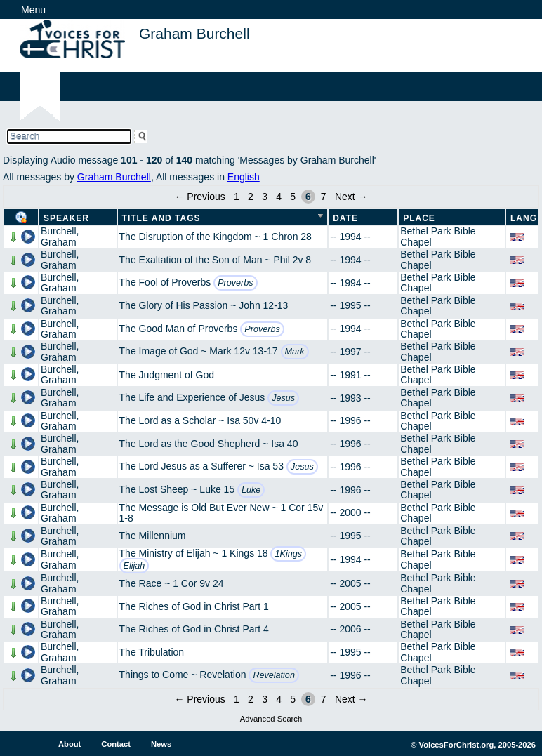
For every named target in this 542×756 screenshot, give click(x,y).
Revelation (274, 675)
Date (345, 218)
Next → (351, 197)
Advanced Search (271, 719)
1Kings (288, 554)
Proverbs (235, 283)
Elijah (134, 566)
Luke (251, 490)
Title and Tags (161, 218)
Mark (295, 352)
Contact (116, 744)
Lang (524, 218)
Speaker (66, 218)
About (70, 744)
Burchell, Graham (60, 236)
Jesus (283, 398)
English (244, 177)
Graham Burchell (114, 177)
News (161, 744)
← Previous (199, 197)
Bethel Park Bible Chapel (438, 236)
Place (419, 218)
